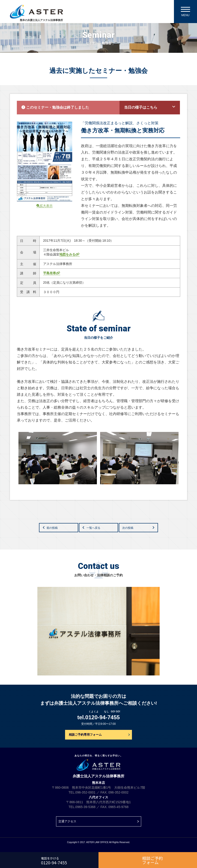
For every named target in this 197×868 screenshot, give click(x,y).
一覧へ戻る (93, 528)
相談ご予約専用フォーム (85, 735)
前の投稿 (52, 528)
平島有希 (52, 273)
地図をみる (69, 254)
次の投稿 (128, 528)
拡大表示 (45, 206)
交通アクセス (67, 821)
